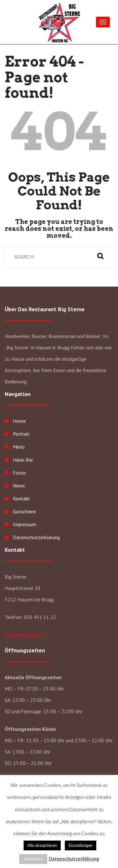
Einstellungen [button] (81, 845)
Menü (19, 447)
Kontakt (22, 498)
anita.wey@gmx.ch (25, 635)
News (19, 486)
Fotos (19, 473)
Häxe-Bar (23, 460)
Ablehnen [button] (33, 859)
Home (19, 421)
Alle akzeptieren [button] (42, 845)
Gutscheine (25, 511)
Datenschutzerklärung (36, 537)
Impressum (25, 524)
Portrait (21, 434)
